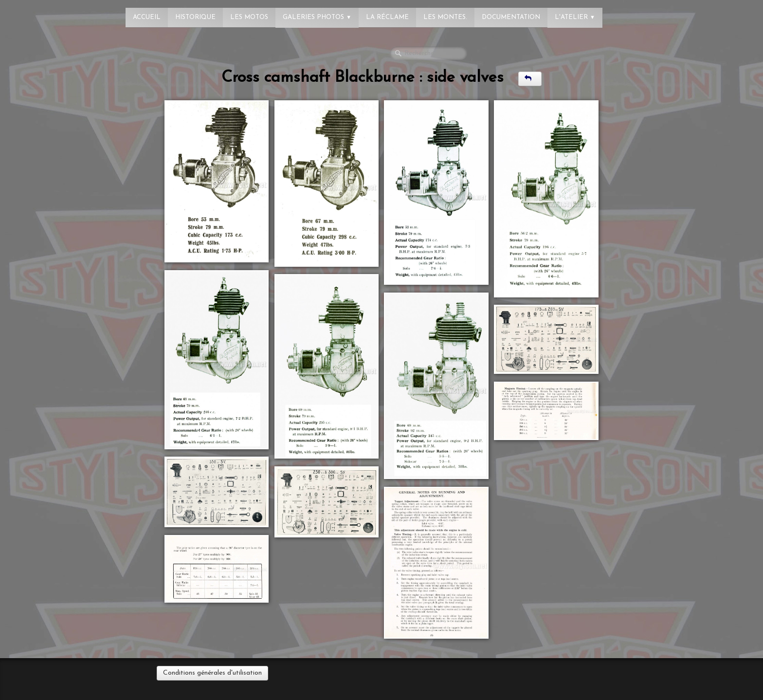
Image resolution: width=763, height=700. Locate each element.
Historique (195, 17)
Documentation (511, 17)
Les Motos (249, 17)
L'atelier (575, 17)
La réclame (387, 17)
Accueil (147, 17)
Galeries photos (317, 17)
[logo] (46, 12)
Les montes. (445, 17)
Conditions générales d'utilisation (212, 673)
